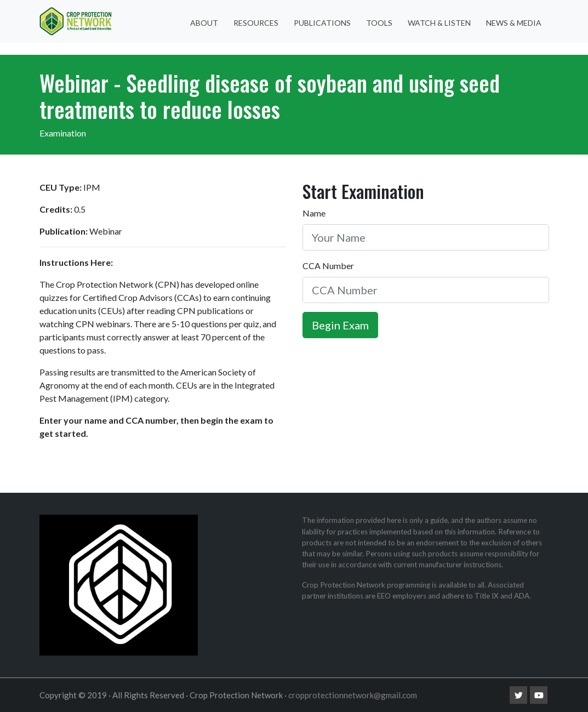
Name (314, 213)
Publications (322, 23)
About (204, 23)
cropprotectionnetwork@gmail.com (353, 695)
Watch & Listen (439, 23)
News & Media (514, 23)
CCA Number (328, 266)
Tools (379, 23)
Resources (256, 23)
